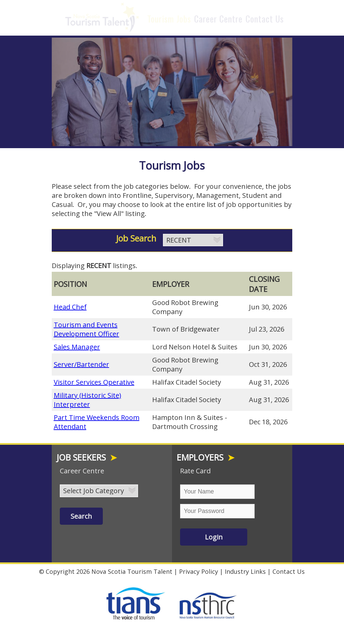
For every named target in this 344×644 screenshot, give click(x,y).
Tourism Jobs (169, 19)
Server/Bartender (81, 363)
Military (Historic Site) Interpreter (88, 398)
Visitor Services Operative (94, 380)
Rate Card (195, 469)
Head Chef (70, 305)
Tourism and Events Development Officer (87, 328)
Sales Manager (77, 345)
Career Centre (218, 19)
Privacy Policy (199, 570)
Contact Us (265, 19)
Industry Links (245, 570)
